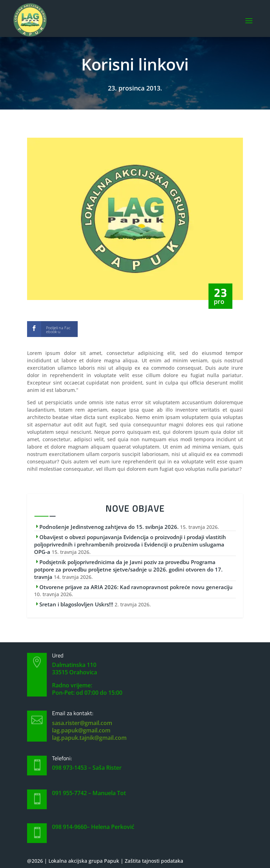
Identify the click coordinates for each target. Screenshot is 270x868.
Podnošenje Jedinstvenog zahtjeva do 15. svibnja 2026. (109, 527)
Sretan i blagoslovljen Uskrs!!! (76, 604)
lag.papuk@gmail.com (81, 730)
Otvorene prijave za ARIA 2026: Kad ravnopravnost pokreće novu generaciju (136, 587)
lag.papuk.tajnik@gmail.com (89, 738)
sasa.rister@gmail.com (82, 723)
